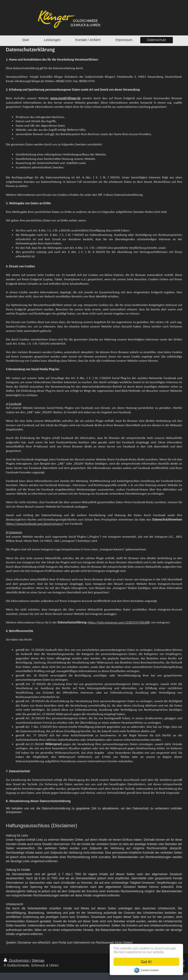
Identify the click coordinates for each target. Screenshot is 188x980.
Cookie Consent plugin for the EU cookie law (147, 970)
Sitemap (38, 960)
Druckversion (17, 960)
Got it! (146, 962)
